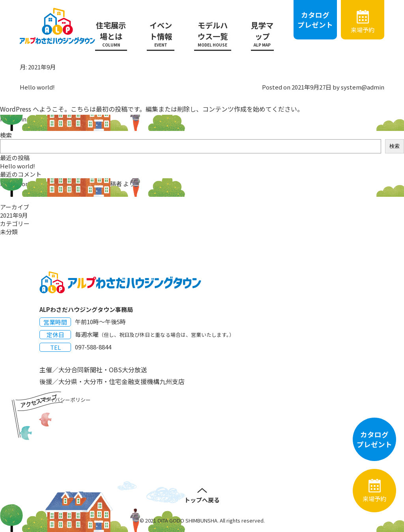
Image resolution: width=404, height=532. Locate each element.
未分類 (36, 119)
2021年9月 (14, 215)
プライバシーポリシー (65, 400)
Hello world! (37, 87)
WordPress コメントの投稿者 (83, 184)
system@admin (363, 87)
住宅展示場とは (111, 34)
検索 (6, 135)
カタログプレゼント (315, 20)
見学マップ (262, 34)
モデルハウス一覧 (212, 34)
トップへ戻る (202, 500)
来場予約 (363, 30)
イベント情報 (161, 34)
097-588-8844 (93, 347)
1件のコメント (65, 119)
